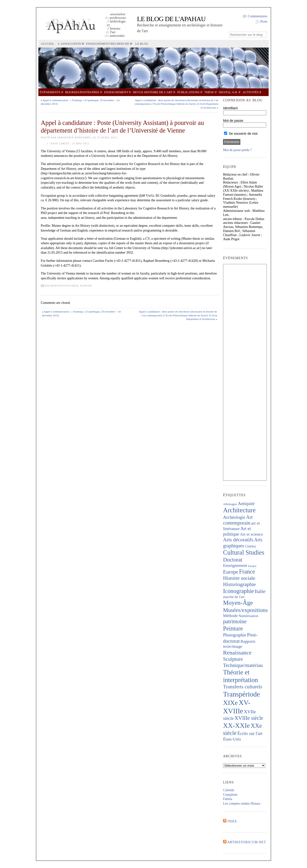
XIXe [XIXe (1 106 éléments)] (230, 703)
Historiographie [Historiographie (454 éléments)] (239, 584)
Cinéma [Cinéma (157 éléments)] (250, 546)
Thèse (209, 92)
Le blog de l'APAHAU (171, 19)
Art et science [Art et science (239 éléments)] (251, 534)
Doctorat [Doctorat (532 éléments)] (233, 560)
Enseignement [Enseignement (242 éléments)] (235, 565)
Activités (251, 92)
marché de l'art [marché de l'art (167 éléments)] (234, 597)
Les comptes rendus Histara (242, 804)
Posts (264, 21)
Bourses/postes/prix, (63, 286)
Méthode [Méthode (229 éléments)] (230, 616)
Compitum (230, 795)
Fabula (228, 799)
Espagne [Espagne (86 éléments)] (252, 566)
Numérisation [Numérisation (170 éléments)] (248, 616)
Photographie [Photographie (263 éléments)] (235, 635)
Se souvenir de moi (241, 134)
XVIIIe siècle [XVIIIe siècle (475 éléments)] (249, 718)
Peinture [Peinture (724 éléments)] (233, 628)
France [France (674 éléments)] (247, 572)
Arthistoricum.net (247, 842)
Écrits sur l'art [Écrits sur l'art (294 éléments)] (250, 733)
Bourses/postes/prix (82, 92)
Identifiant (230, 108)
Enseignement (116, 92)
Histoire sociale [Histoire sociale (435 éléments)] (239, 578)
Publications (188, 92)
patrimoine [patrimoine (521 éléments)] (235, 621)
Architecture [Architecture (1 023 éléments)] (239, 510)
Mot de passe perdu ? (237, 150)
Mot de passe (233, 121)
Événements (50, 92)
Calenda (229, 790)
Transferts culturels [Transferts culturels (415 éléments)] (243, 687)
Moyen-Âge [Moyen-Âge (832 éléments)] (238, 603)
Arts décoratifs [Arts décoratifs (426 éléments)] (238, 540)
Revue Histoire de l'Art (153, 92)
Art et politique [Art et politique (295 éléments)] (237, 531)
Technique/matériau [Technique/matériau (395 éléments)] (243, 665)
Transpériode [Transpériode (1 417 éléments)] (242, 694)
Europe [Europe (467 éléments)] (231, 572)
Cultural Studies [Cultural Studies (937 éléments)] (244, 552)
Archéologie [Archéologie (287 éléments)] (234, 517)
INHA (232, 821)
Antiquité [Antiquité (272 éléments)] (246, 504)
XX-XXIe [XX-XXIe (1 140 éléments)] (236, 725)
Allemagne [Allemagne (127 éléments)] (230, 504)
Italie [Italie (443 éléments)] (260, 591)
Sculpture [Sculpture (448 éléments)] (233, 659)
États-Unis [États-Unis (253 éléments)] (232, 739)
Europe (86, 286)
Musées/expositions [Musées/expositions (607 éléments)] (245, 610)
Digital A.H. (228, 92)
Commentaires (258, 16)
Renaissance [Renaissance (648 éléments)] (237, 653)
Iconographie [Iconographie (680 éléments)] (239, 591)
